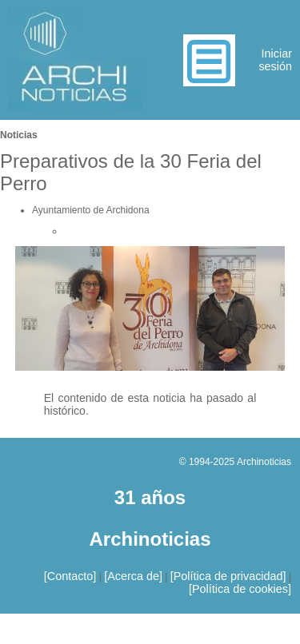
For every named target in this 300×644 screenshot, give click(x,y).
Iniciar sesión (275, 60)
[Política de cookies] (240, 589)
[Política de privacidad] (228, 576)
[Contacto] (70, 576)
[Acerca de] (133, 576)
